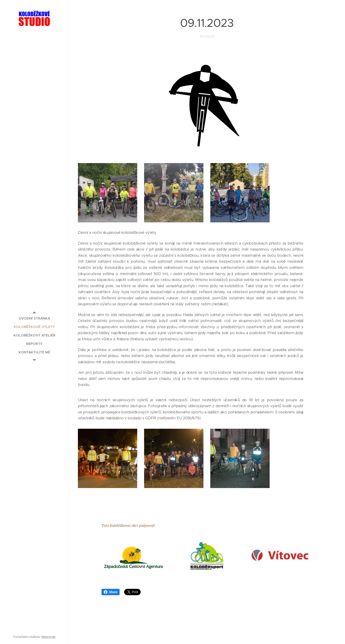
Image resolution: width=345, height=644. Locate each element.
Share (111, 592)
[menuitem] (34, 318)
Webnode (48, 637)
